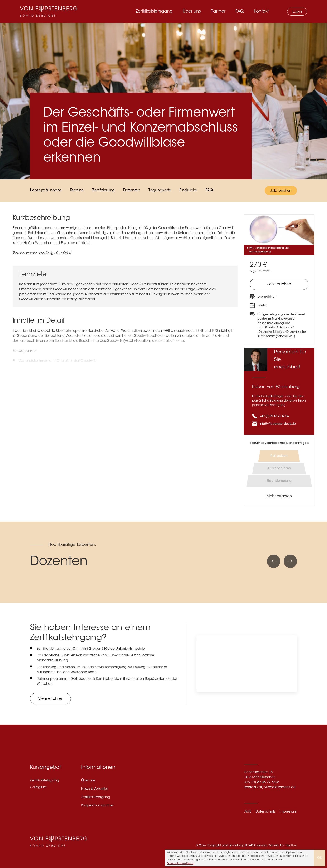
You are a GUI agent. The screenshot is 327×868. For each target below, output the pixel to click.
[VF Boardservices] (49, 11)
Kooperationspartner (97, 806)
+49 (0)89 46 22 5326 (274, 416)
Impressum (288, 812)
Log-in (297, 12)
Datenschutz (265, 812)
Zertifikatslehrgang (154, 11)
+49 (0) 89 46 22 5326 (262, 782)
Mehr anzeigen (34, 376)
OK (320, 858)
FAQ (240, 11)
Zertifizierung (103, 191)
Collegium (38, 787)
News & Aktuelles (95, 789)
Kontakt (261, 11)
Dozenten (132, 191)
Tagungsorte (160, 191)
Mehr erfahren (279, 496)
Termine (77, 191)
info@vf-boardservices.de (278, 424)
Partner (218, 11)
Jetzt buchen (281, 191)
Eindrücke (188, 191)
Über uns (192, 11)
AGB (248, 812)
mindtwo (291, 846)
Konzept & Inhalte (46, 191)
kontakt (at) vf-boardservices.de (270, 787)
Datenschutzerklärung (181, 864)
